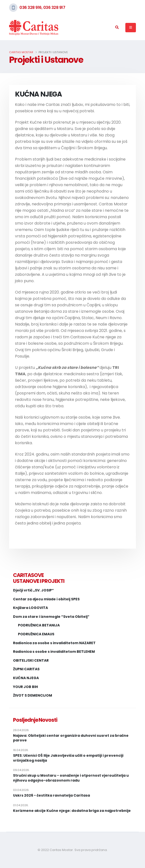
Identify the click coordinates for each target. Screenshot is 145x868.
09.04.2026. (21, 770)
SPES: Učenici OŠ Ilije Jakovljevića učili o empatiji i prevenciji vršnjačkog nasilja (68, 758)
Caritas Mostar (21, 52)
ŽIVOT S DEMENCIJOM (33, 696)
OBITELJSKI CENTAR (31, 661)
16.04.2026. (21, 750)
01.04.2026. (21, 805)
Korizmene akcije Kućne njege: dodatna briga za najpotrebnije (72, 811)
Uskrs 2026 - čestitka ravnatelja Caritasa (51, 795)
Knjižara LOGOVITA (30, 608)
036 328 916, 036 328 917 (42, 8)
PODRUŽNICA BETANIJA (39, 625)
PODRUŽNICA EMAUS (36, 634)
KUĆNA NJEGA (26, 678)
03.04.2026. (21, 790)
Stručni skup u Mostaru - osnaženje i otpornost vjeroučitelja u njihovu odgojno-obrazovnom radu (71, 778)
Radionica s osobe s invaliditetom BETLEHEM (54, 652)
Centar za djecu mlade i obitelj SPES (46, 599)
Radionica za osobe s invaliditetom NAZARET (54, 643)
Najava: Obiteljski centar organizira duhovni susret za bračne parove (71, 738)
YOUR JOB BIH (25, 687)
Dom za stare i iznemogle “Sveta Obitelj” (51, 617)
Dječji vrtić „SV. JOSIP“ (33, 590)
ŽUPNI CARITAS (26, 669)
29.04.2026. (21, 730)
